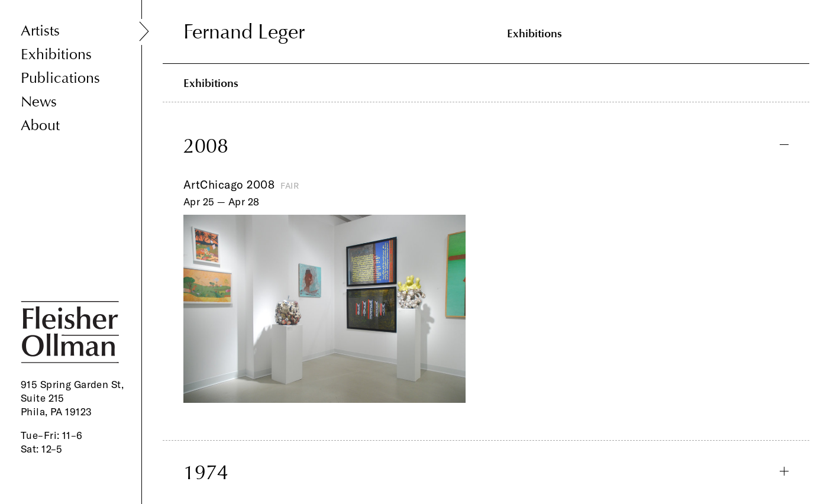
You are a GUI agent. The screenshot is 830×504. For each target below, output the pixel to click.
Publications (60, 78)
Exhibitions (56, 55)
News (39, 102)
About (40, 126)
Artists (40, 31)
